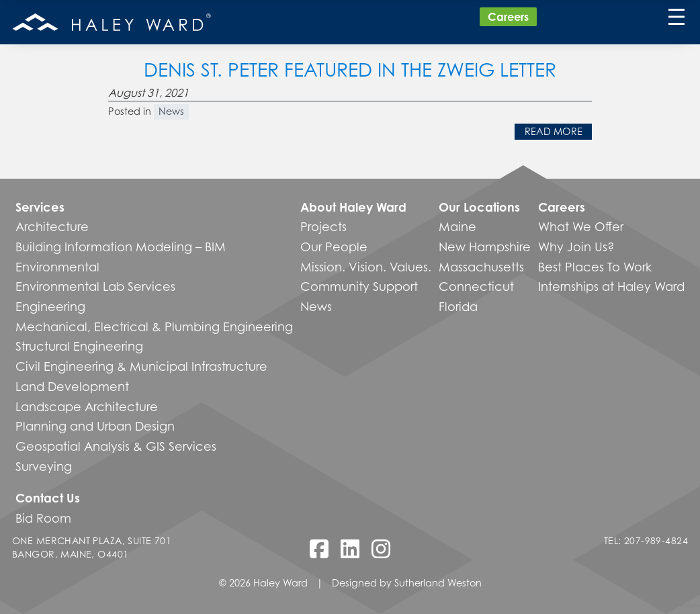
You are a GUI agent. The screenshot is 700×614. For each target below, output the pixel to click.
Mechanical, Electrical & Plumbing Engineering (154, 326)
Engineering (50, 306)
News (171, 111)
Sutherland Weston (438, 583)
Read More (554, 131)
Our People (334, 247)
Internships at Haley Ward (611, 286)
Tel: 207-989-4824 (646, 540)
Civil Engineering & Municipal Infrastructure (141, 366)
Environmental (57, 267)
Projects (323, 226)
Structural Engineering (79, 346)
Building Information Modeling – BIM (121, 247)
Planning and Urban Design (95, 426)
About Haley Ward (353, 207)
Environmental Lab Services (95, 286)
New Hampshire (485, 247)
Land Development (72, 386)
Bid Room (43, 518)
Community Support (359, 286)
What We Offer (581, 226)
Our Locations (479, 207)
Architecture (52, 226)
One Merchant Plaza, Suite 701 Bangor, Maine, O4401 (92, 547)
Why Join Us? (576, 247)
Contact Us (48, 498)
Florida (458, 306)
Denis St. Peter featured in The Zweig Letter (350, 70)
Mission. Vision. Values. (366, 267)
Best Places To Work (595, 267)
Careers (508, 17)
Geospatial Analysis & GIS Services (116, 446)
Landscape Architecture (87, 406)
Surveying (44, 466)
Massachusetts (481, 267)
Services (40, 207)
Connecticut (476, 286)
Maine (457, 226)
